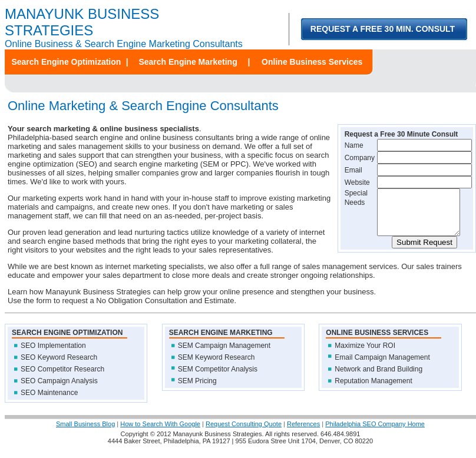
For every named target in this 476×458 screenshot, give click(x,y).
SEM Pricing (197, 390)
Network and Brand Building (379, 378)
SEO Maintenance (49, 401)
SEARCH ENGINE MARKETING (221, 341)
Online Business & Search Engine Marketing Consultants (124, 44)
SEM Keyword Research (216, 366)
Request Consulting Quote (244, 433)
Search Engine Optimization (66, 62)
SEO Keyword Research (59, 366)
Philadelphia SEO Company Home (375, 433)
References (303, 433)
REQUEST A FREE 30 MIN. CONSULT (383, 29)
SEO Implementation (53, 354)
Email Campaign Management (382, 366)
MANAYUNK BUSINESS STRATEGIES (82, 22)
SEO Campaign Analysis (59, 390)
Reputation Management (373, 390)
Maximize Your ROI (365, 354)
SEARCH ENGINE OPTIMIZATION (67, 341)
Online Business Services (312, 62)
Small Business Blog (85, 433)
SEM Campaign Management (224, 354)
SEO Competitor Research (62, 378)
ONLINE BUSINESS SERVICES (377, 341)
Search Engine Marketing (188, 62)
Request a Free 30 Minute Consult (401, 134)
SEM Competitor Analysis (218, 378)
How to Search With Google (160, 433)
